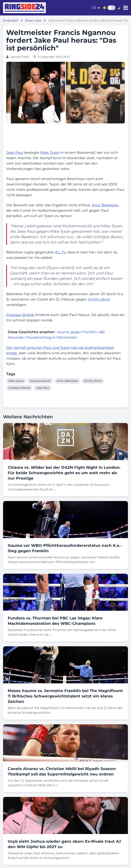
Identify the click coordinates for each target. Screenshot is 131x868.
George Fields (19, 57)
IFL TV (60, 252)
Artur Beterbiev (105, 205)
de (94, 8)
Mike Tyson (50, 153)
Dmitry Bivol (99, 299)
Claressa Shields (20, 315)
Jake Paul (15, 153)
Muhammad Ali (77, 226)
